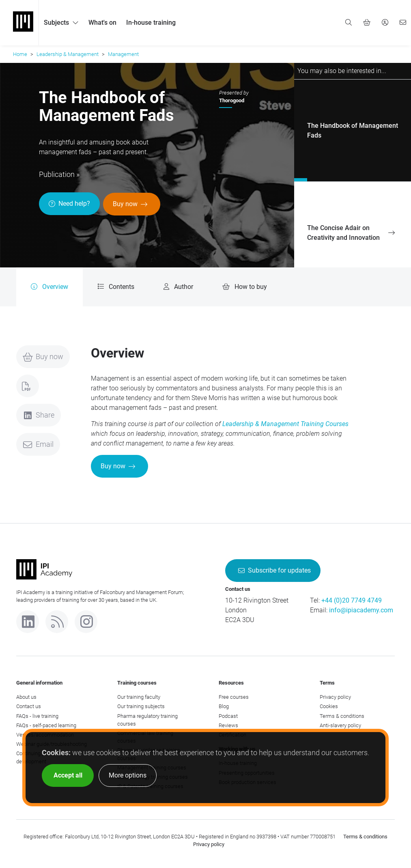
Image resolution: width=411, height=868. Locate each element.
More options (128, 775)
